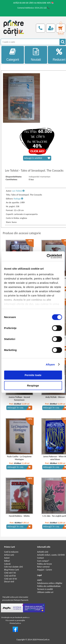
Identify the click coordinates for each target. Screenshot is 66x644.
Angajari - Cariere (45, 570)
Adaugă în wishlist (37, 158)
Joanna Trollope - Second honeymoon (19, 399)
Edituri (7, 561)
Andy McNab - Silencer (55, 397)
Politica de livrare (45, 564)
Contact (40, 558)
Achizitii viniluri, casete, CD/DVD (51, 555)
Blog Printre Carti (12, 570)
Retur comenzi (43, 567)
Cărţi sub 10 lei (11, 579)
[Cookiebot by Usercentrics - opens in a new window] (47, 256)
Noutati (36, 55)
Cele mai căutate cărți (13, 567)
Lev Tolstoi (18, 191)
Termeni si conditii (45, 589)
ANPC (40, 580)
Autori (7, 558)
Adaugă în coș (19, 408)
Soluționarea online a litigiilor (50, 583)
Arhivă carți (9, 555)
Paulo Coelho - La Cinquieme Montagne (19, 458)
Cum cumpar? (43, 561)
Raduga (18, 199)
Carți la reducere (11, 552)
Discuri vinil (9, 582)
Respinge (33, 385)
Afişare (50, 364)
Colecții (7, 564)
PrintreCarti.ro (43, 640)
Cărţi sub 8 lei (10, 576)
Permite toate (33, 375)
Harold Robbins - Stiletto (19, 516)
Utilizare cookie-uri (45, 592)
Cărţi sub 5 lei (10, 573)
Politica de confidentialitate (49, 586)
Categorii (13, 55)
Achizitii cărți (43, 552)
